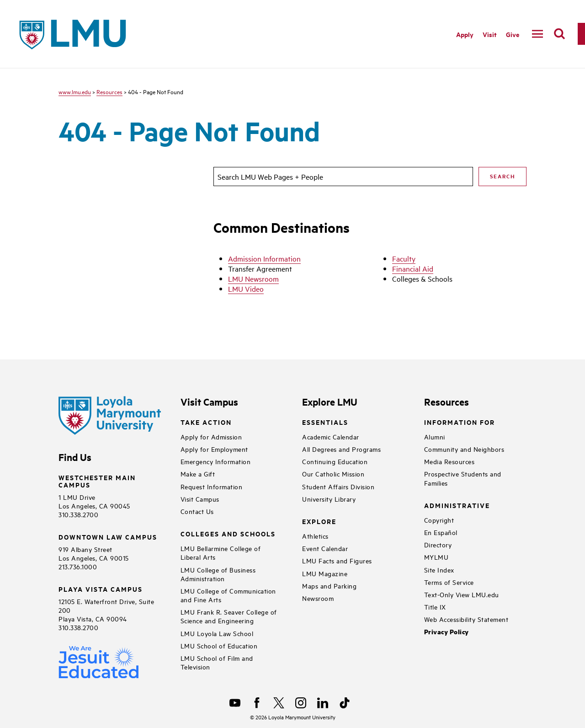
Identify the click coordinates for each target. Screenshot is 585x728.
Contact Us (197, 511)
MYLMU (436, 557)
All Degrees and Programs (341, 449)
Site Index (439, 570)
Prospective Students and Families (463, 478)
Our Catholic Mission (333, 474)
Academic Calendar (331, 436)
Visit (490, 34)
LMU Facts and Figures (337, 560)
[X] (279, 703)
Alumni (435, 436)
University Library (329, 499)
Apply (465, 34)
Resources (109, 91)
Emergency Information (216, 461)
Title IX (435, 607)
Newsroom (318, 598)
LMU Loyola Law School (217, 633)
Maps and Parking (329, 586)
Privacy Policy (447, 632)
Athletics (315, 536)
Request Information (212, 486)
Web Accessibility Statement (466, 619)
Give (513, 34)
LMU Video (246, 289)
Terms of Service (449, 582)
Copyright (439, 520)
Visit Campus (200, 499)
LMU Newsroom (253, 278)
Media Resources (449, 461)
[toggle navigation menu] (537, 34)
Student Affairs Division (338, 486)
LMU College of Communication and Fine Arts (228, 595)
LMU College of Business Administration (218, 574)
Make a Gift (198, 474)
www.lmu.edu (75, 91)
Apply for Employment (214, 449)
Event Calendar (325, 548)
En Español (441, 532)
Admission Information (264, 258)
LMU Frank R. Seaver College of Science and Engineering (229, 616)
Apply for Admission (211, 436)
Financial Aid (413, 268)
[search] (559, 34)
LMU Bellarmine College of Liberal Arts (221, 552)
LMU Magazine (325, 573)
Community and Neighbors (464, 449)
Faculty (404, 258)
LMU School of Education (219, 645)
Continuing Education (335, 461)
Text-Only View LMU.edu (462, 594)
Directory (438, 544)
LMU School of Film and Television (217, 662)
